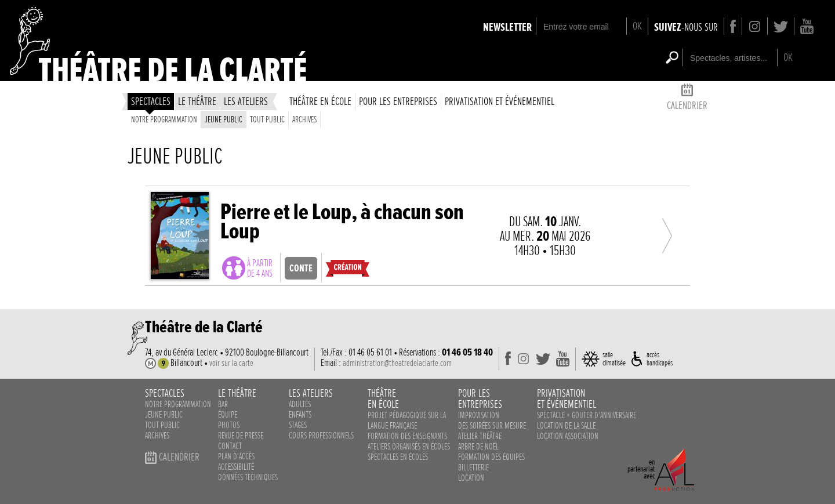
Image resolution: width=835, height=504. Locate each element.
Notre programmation (164, 119)
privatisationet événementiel (567, 398)
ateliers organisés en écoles (409, 447)
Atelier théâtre (480, 436)
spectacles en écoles (398, 457)
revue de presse (241, 436)
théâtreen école (383, 398)
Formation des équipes (491, 457)
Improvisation (479, 415)
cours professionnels (321, 436)
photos (229, 425)
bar (223, 404)
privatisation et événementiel (500, 101)
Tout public (267, 119)
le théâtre (197, 101)
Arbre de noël (478, 447)
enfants (300, 415)
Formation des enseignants (407, 436)
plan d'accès (236, 456)
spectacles (151, 101)
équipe (228, 415)
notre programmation (178, 404)
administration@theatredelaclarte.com (397, 363)
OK (637, 26)
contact (230, 446)
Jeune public (224, 119)
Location (471, 478)
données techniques (248, 477)
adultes (300, 404)
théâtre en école (320, 101)
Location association (568, 436)
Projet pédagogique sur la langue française (407, 420)
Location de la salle (566, 426)
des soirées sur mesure (492, 426)
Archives (304, 119)
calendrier (687, 99)
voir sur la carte (231, 363)
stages (298, 425)
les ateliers (246, 101)
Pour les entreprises (398, 101)
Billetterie (473, 467)
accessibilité (236, 467)
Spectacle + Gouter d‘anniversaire (587, 415)
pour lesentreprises (480, 398)
